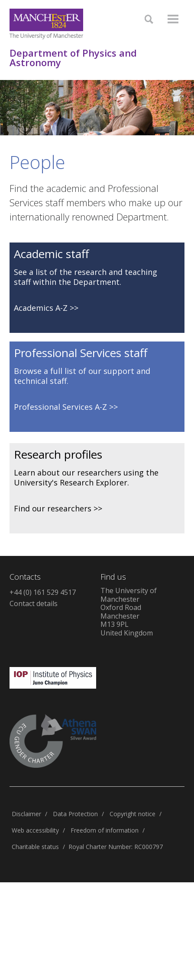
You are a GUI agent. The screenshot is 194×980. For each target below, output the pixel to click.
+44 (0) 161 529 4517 (43, 592)
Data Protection (75, 814)
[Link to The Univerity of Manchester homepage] (46, 24)
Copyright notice (133, 814)
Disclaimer (26, 814)
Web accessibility (35, 830)
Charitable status (35, 847)
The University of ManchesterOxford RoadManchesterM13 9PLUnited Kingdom (129, 612)
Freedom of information (105, 830)
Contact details (34, 603)
